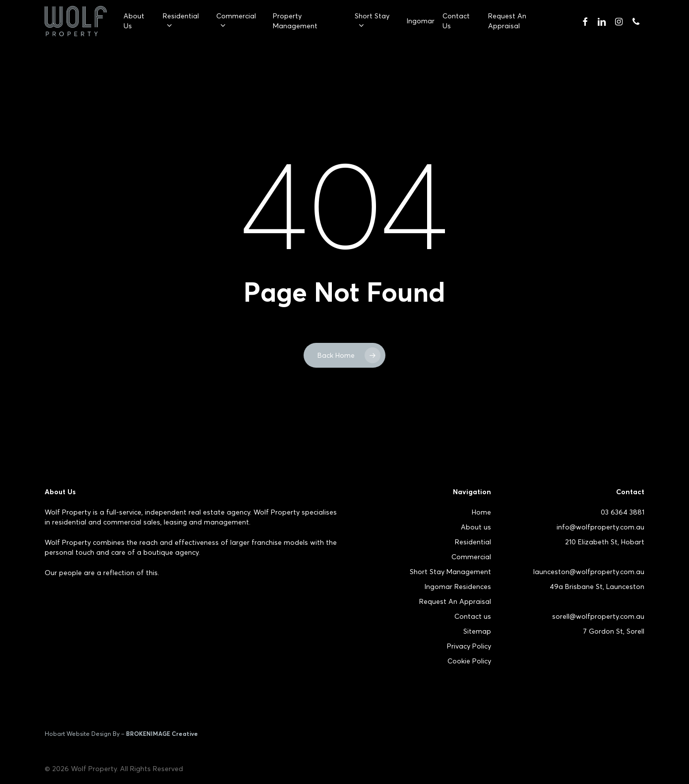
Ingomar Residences (458, 587)
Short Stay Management (450, 572)
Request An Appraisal (455, 601)
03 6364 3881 (623, 512)
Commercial (471, 557)
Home (481, 512)
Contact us (473, 616)
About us (476, 527)
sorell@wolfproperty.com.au (598, 616)
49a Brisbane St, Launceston (597, 587)
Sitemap (477, 631)
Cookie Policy (469, 661)
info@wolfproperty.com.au (600, 527)
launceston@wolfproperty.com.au (589, 572)
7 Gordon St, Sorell (614, 631)
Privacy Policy (469, 646)
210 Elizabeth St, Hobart (605, 542)
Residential (473, 542)
